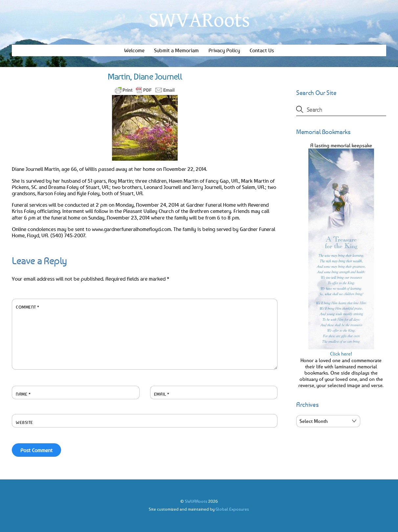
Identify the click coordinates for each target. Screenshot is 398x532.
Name (23, 394)
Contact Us (262, 50)
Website (24, 422)
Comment (28, 307)
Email (162, 394)
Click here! (341, 350)
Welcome (134, 50)
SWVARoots (196, 501)
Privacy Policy (224, 50)
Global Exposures (232, 509)
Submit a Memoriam (176, 50)
